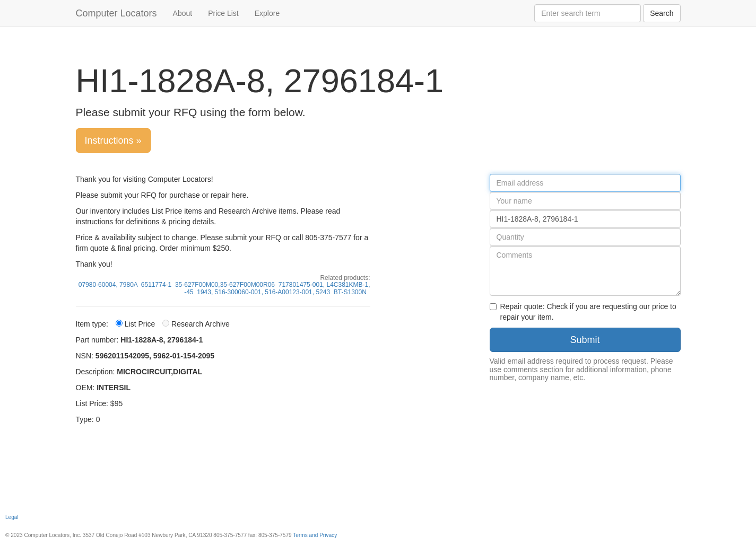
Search (662, 13)
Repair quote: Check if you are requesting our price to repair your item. (583, 312)
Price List (223, 13)
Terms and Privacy (315, 535)
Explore (267, 13)
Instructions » (113, 140)
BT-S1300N (350, 292)
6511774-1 (156, 285)
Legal (12, 517)
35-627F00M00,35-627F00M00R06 (225, 285)
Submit (585, 340)
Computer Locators (116, 13)
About (183, 13)
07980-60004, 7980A (108, 285)
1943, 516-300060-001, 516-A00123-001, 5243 (263, 292)
